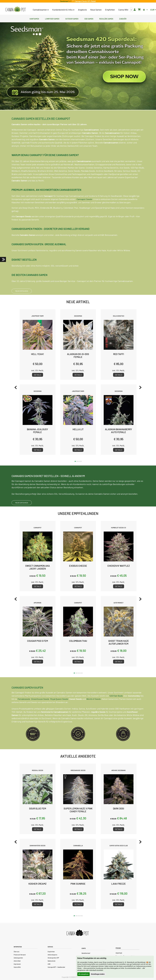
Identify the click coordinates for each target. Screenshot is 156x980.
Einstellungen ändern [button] (98, 974)
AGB (49, 964)
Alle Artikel (17, 961)
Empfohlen (110, 10)
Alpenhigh (119, 953)
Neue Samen (96, 10)
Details (38, 375)
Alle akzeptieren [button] (83, 974)
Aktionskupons (52, 955)
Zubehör (123, 19)
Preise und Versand (20, 955)
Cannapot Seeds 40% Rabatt (85, 1)
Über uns (17, 952)
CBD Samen (89, 19)
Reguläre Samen (106, 19)
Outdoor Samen (72, 19)
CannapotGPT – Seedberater (56, 967)
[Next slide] (139, 387)
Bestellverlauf (86, 953)
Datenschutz (51, 961)
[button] (75, 461)
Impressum (17, 964)
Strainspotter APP (53, 958)
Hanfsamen (34, 19)
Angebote (82, 10)
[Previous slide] (17, 387)
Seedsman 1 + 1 (66, 1)
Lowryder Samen (52, 19)
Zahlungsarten (18, 958)
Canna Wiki (123, 10)
